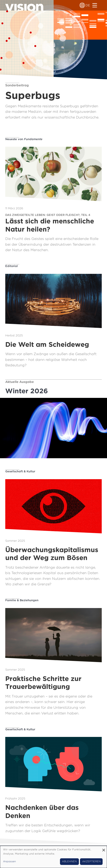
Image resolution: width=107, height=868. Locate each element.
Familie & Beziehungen (22, 600)
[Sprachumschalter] (82, 5)
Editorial (12, 266)
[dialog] (53, 857)
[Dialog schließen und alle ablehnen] (104, 849)
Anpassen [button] (9, 861)
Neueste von (24, 139)
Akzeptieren (91, 861)
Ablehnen (69, 861)
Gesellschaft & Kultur (20, 471)
